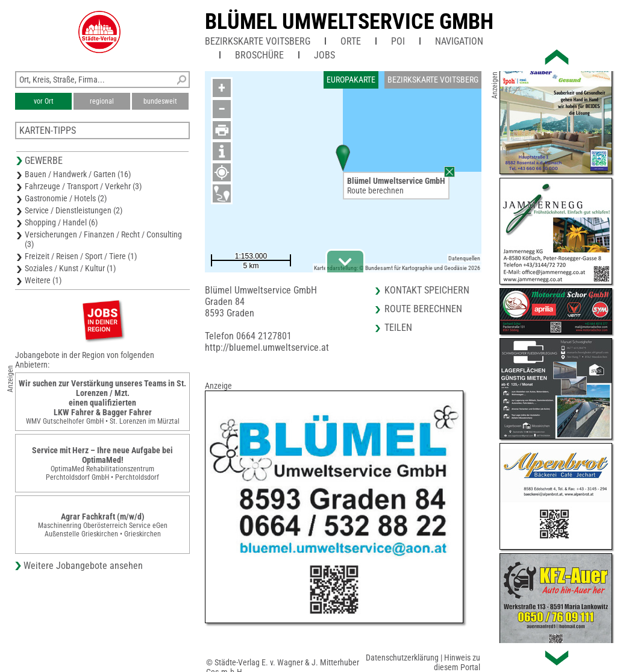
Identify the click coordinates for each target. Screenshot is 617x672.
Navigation (459, 41)
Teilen (398, 328)
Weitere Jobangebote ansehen (83, 566)
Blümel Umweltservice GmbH (349, 22)
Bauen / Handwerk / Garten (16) (78, 174)
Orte (351, 41)
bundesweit (160, 101)
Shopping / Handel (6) (61, 222)
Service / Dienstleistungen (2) (74, 210)
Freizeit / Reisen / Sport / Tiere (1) (81, 256)
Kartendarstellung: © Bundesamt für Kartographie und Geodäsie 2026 (397, 268)
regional (102, 101)
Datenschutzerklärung (402, 658)
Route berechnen (375, 190)
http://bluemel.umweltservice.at (267, 347)
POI (398, 41)
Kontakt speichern (427, 290)
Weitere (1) (43, 280)
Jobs (324, 55)
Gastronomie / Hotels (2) (66, 198)
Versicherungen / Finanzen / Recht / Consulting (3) (103, 239)
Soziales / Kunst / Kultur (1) (70, 268)
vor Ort (44, 101)
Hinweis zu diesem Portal (457, 662)
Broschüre (259, 55)
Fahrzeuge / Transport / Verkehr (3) (83, 186)
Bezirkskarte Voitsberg (258, 41)
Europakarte (351, 80)
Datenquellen (464, 258)
